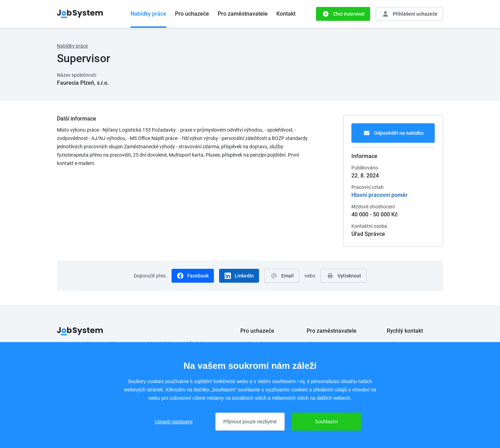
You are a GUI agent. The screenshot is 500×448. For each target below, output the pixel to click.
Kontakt (286, 14)
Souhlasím (326, 422)
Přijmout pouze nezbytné (250, 422)
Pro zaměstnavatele (243, 14)
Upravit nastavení (174, 422)
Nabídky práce (148, 14)
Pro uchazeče (192, 14)
